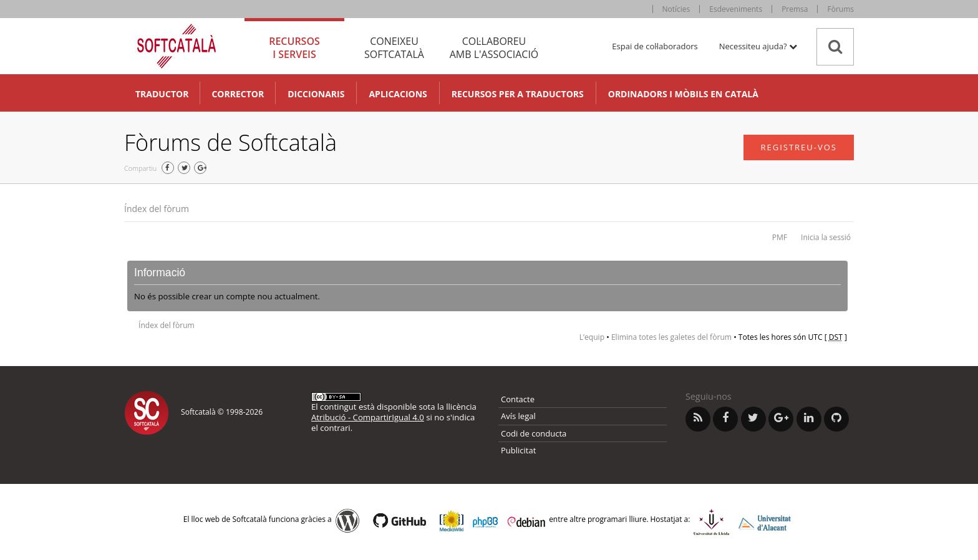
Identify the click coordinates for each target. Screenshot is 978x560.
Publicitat (518, 450)
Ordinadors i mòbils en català (683, 94)
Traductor (162, 94)
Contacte (518, 399)
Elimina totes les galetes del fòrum (671, 337)
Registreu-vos (799, 147)
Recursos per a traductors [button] (518, 94)
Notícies (676, 9)
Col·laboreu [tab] (494, 48)
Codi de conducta (534, 433)
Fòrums (840, 9)
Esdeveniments (736, 9)
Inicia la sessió (826, 237)
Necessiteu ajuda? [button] (758, 46)
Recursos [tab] (294, 48)
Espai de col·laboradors (655, 46)
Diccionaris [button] (316, 94)
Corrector (238, 94)
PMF (780, 237)
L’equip (592, 337)
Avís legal (518, 416)
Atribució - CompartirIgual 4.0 (368, 417)
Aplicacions (398, 94)
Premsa (795, 9)
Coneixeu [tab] (394, 48)
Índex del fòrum (157, 209)
